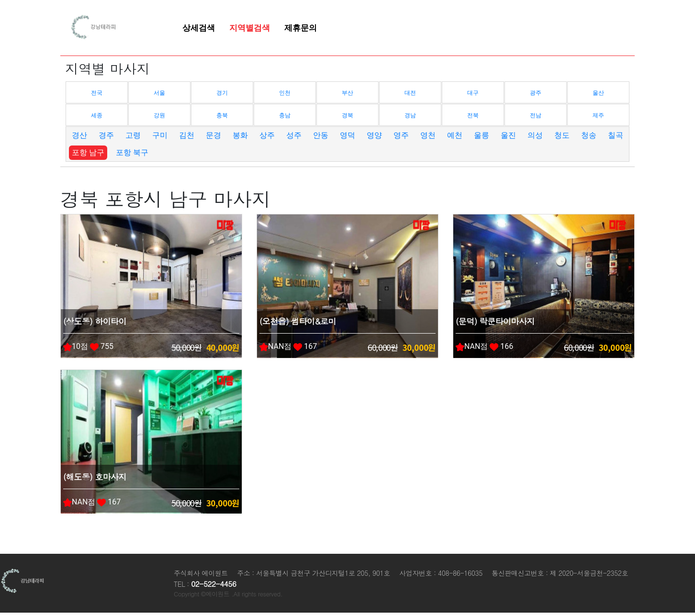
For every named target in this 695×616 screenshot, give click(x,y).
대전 (410, 93)
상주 (267, 135)
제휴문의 (301, 28)
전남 (536, 115)
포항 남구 (88, 152)
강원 (159, 115)
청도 (562, 135)
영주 (401, 135)
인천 (285, 93)
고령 (133, 135)
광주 (536, 93)
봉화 (240, 135)
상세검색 (199, 28)
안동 (321, 135)
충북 (222, 115)
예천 (455, 135)
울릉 (482, 135)
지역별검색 (250, 28)
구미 (160, 135)
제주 (598, 115)
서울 (159, 93)
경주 (106, 135)
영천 (428, 135)
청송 (589, 135)
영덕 (347, 135)
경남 (410, 115)
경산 (79, 135)
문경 (213, 135)
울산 (598, 93)
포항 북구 (132, 152)
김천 (187, 135)
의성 (535, 135)
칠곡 (616, 135)
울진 (508, 135)
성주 (294, 135)
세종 (97, 115)
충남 (285, 115)
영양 (374, 135)
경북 (347, 115)
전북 (473, 115)
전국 (97, 93)
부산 (347, 93)
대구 (473, 93)
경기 (222, 93)
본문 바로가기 (0, 0)
